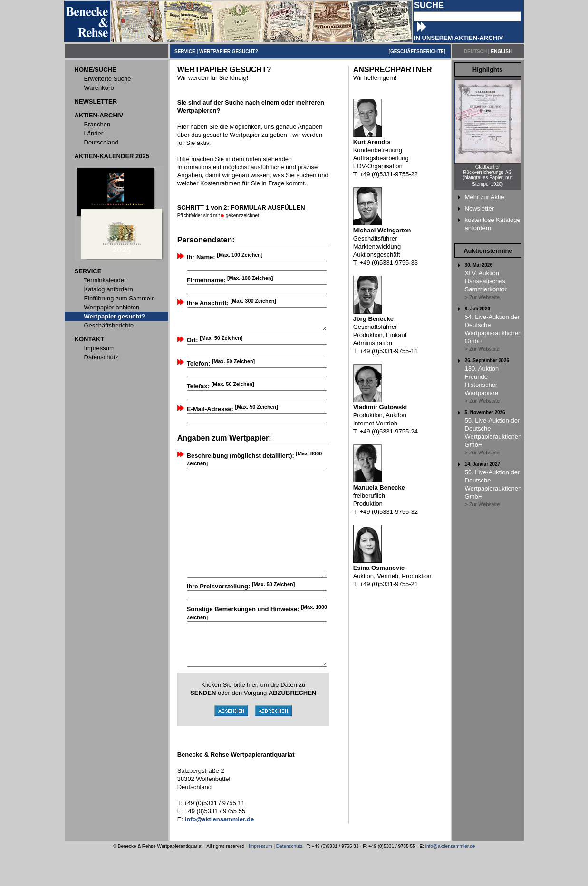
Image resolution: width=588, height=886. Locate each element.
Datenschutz (289, 881)
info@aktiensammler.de (450, 881)
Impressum (260, 881)
